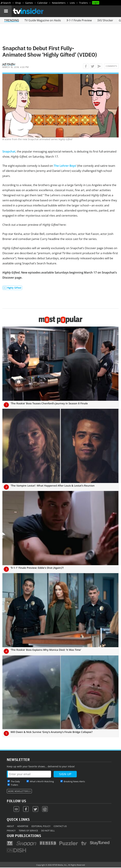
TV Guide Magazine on (43, 20)
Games (29, 3)
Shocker (105, 20)
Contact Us (60, 826)
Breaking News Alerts (74, 781)
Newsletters (59, 3)
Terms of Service (28, 831)
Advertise (23, 826)
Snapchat (9, 151)
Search (7, 3)
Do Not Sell (48, 831)
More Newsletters (18, 791)
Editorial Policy (41, 826)
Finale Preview (79, 20)
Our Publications (24, 836)
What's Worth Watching (42, 781)
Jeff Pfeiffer (9, 64)
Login (96, 3)
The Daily (15, 781)
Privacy (11, 831)
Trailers (83, 3)
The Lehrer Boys (65, 166)
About (10, 826)
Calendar (42, 3)
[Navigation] (6, 11)
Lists (72, 3)
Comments (111, 66)
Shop (18, 3)
